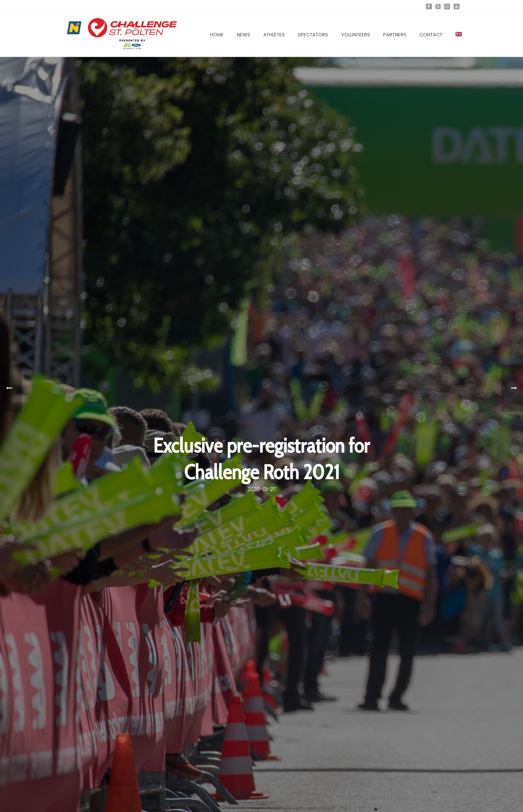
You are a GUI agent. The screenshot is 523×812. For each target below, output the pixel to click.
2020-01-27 (262, 489)
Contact (431, 35)
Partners (395, 35)
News (244, 35)
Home (217, 35)
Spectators (313, 35)
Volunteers (356, 35)
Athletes (274, 35)
